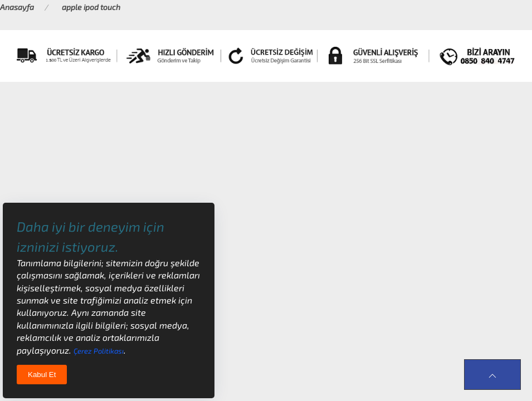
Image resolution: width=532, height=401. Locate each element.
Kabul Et (42, 375)
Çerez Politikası (99, 351)
